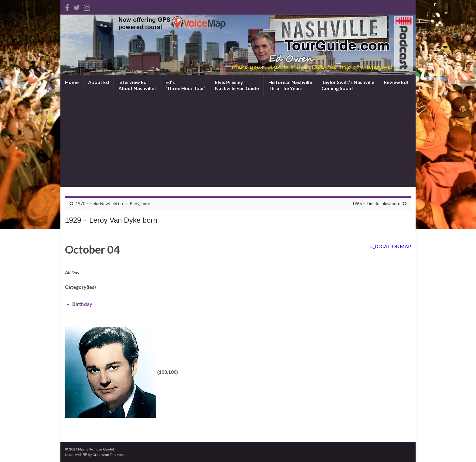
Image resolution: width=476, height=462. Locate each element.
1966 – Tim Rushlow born (376, 203)
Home (72, 82)
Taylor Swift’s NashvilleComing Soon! (348, 85)
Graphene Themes (108, 455)
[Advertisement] (238, 141)
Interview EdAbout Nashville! (137, 85)
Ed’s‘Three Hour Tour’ (185, 85)
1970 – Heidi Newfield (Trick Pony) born (113, 203)
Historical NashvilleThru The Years (290, 85)
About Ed (99, 82)
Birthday (82, 304)
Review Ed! (396, 82)
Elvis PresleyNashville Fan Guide (237, 85)
